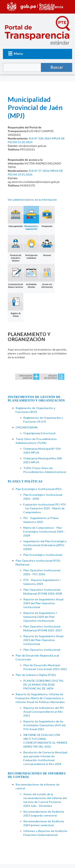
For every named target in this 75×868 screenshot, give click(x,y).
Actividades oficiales (31, 276)
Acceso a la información (47, 276)
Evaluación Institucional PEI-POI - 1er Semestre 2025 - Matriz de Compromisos (45, 508)
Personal (47, 246)
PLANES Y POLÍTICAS (25, 481)
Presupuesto (47, 217)
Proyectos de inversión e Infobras (16, 248)
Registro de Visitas (16, 305)
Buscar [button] (57, 67)
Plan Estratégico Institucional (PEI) (38, 489)
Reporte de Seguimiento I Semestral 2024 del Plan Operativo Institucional (40, 617)
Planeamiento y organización (31, 218)
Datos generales (16, 217)
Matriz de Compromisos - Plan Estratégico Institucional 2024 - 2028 (44, 532)
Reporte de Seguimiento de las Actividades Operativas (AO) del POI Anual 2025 (44, 725)
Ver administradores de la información (32, 200)
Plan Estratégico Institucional (43, 555)
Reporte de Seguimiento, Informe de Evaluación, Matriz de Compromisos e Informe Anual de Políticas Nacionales (40, 698)
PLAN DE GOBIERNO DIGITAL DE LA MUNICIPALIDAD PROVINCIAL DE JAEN (44, 685)
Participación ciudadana (31, 247)
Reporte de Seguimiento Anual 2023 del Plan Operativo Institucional (43, 640)
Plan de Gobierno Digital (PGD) (36, 675)
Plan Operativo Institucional (42, 650)
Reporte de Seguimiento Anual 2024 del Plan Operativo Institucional (43, 603)
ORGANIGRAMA (27, 427)
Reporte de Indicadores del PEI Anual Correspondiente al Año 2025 (44, 712)
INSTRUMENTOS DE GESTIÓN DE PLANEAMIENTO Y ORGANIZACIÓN (36, 399)
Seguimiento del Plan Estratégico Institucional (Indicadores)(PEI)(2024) (45, 545)
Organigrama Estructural (39, 433)
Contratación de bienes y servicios (16, 276)
